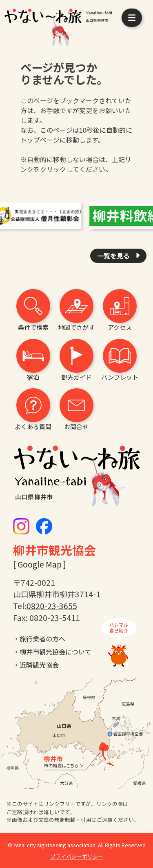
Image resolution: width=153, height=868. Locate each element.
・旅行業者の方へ (39, 639)
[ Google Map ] (40, 564)
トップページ (40, 140)
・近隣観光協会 (36, 665)
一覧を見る (114, 256)
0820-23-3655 (52, 606)
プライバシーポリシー (77, 856)
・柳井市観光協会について (52, 652)
